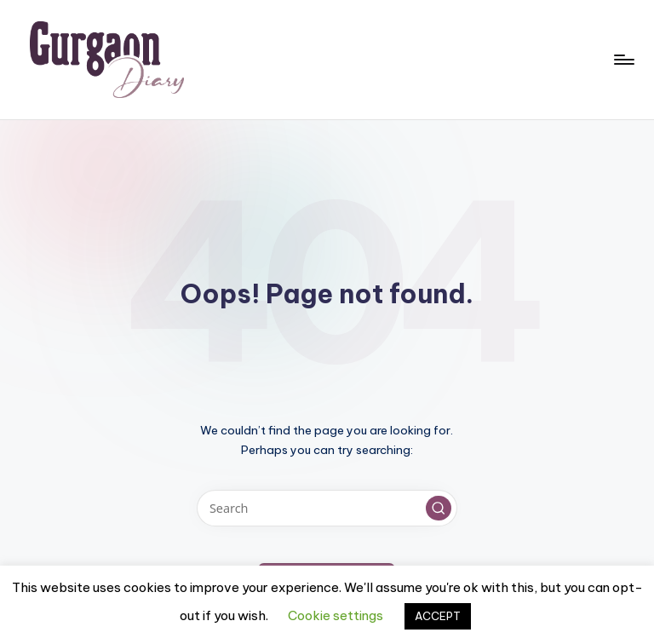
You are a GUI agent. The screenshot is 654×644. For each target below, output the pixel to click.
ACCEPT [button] (438, 616)
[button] (439, 509)
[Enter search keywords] (327, 508)
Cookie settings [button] (336, 615)
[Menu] (623, 60)
